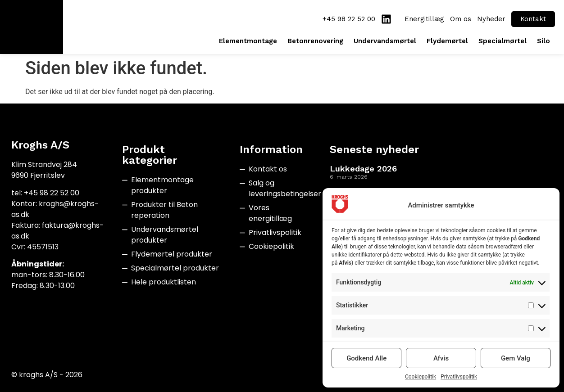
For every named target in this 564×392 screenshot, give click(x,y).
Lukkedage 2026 (363, 169)
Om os (461, 19)
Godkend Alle (366, 358)
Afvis (441, 358)
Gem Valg (516, 358)
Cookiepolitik (421, 377)
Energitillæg (424, 19)
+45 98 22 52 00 (349, 19)
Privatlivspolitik (459, 377)
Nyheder (491, 19)
